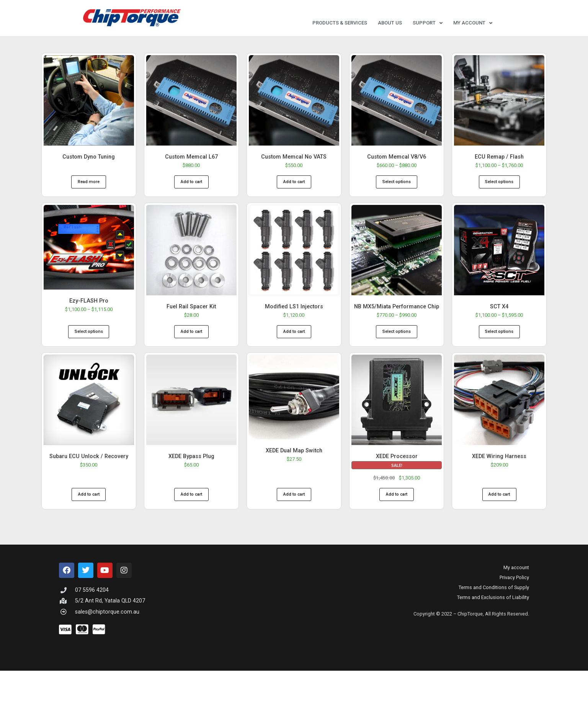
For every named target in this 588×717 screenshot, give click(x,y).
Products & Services (340, 23)
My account (473, 23)
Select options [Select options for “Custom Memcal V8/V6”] (397, 189)
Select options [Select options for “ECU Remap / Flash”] (499, 189)
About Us (390, 23)
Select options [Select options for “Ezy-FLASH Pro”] (89, 339)
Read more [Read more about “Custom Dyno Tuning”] (89, 189)
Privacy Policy (514, 585)
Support (428, 23)
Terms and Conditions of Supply (494, 595)
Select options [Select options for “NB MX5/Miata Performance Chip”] (397, 339)
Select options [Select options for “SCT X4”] (499, 339)
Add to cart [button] (191, 189)
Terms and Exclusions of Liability (493, 605)
